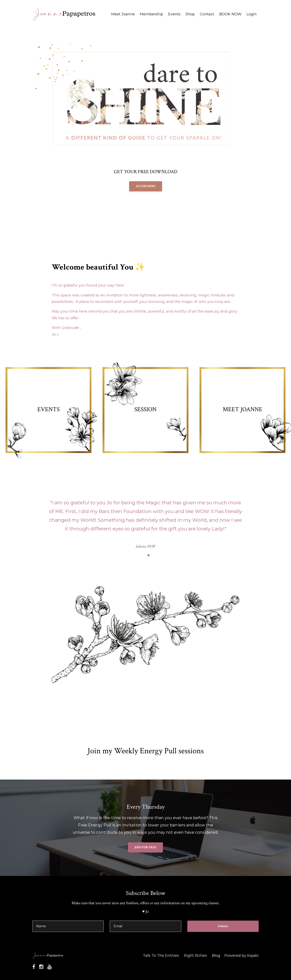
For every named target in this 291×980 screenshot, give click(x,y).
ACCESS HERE (146, 186)
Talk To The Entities (161, 956)
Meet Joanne (123, 14)
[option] (145, 520)
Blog (216, 956)
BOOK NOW (230, 14)
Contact (207, 14)
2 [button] (149, 555)
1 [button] (142, 555)
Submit (223, 926)
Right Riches (195, 956)
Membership (151, 14)
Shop (190, 14)
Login (252, 14)
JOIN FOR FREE (145, 847)
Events (174, 14)
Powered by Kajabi (241, 956)
